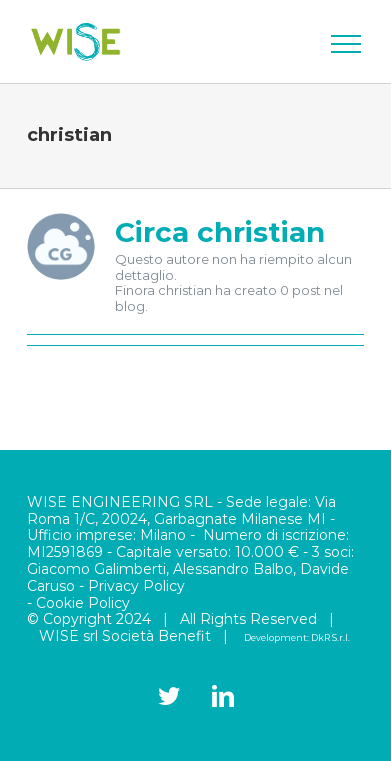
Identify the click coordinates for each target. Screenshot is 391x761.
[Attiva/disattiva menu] (346, 44)
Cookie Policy (83, 603)
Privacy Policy (136, 586)
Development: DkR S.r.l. (297, 637)
